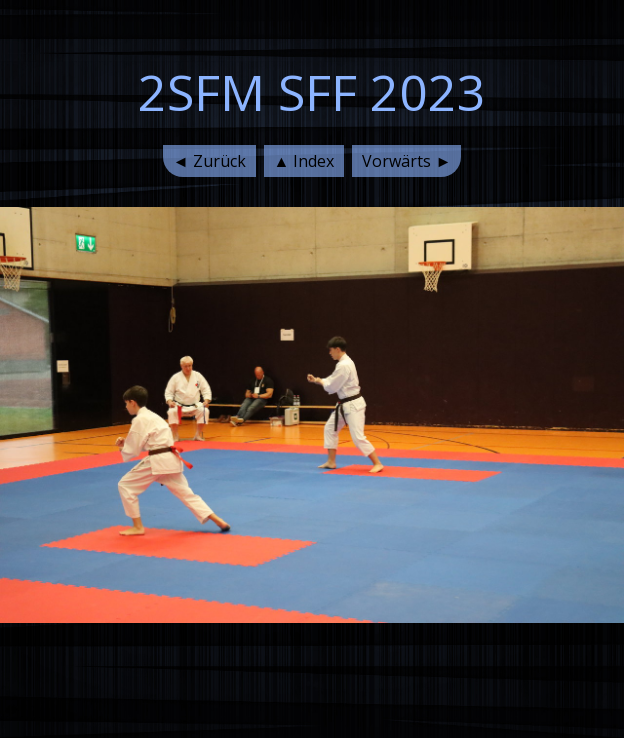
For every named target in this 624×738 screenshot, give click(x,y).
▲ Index (304, 161)
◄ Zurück (209, 161)
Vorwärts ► (406, 161)
